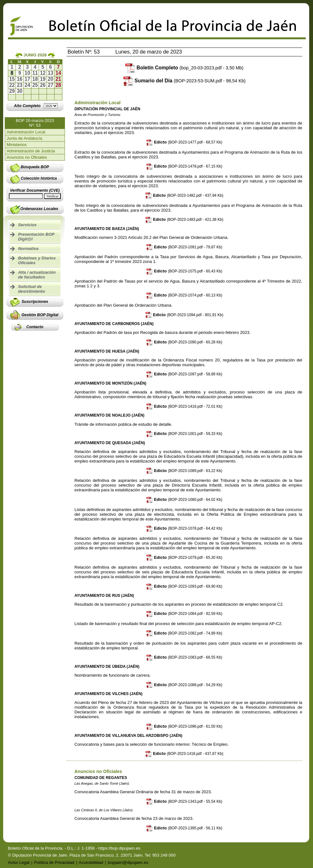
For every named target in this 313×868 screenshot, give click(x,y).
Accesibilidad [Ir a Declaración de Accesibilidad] (91, 862)
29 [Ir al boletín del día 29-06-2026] (12, 91)
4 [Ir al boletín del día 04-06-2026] (35, 67)
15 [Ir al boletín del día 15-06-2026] (12, 79)
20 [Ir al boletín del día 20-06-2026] (51, 79)
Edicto (184, 142)
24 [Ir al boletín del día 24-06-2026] (28, 85)
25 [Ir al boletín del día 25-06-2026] (35, 85)
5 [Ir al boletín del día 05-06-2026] (43, 67)
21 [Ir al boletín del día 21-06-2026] (58, 79)
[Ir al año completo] (27, 106)
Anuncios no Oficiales (27, 157)
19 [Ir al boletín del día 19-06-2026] (43, 79)
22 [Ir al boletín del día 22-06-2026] (12, 85)
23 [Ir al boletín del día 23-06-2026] (20, 85)
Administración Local (26, 132)
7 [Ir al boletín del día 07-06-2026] (58, 67)
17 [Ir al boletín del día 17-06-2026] (28, 79)
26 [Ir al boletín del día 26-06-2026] (43, 85)
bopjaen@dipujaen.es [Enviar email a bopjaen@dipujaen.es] (128, 862)
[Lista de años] (51, 106)
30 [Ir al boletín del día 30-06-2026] (20, 91)
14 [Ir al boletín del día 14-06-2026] (58, 73)
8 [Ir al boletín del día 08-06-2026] (12, 73)
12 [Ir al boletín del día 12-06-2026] (43, 73)
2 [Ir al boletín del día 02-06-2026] (20, 67)
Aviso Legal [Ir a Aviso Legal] (19, 862)
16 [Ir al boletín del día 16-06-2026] (20, 79)
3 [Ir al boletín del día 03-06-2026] (27, 67)
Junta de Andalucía (24, 138)
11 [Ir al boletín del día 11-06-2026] (35, 73)
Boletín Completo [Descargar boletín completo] (190, 68)
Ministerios (17, 145)
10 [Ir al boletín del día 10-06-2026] (28, 73)
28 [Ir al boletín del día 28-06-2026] (58, 85)
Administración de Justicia (31, 151)
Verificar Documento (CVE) (35, 190)
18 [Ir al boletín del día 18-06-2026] (35, 79)
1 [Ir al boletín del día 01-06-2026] (12, 67)
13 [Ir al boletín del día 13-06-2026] (51, 73)
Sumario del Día (190, 81)
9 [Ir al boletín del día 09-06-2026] (20, 73)
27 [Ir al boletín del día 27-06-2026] (51, 85)
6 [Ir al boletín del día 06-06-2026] (51, 67)
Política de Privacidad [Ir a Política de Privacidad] (54, 862)
